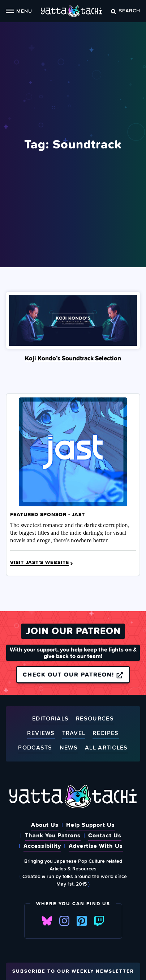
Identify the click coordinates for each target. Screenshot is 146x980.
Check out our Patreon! (73, 674)
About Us (45, 825)
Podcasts (35, 748)
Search (126, 10)
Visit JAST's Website (42, 563)
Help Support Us (91, 825)
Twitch (99, 921)
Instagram (64, 921)
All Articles (106, 748)
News (69, 748)
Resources (95, 719)
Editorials (50, 719)
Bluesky (47, 921)
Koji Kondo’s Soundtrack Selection (73, 358)
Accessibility (42, 846)
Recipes (106, 733)
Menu (19, 11)
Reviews (41, 733)
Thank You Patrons (53, 835)
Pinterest (82, 921)
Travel (74, 733)
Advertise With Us (96, 846)
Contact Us (105, 835)
